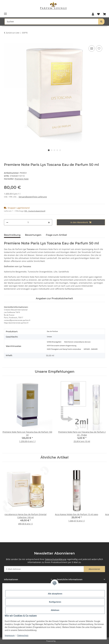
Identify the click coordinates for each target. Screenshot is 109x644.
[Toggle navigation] (5, 13)
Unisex (49, 337)
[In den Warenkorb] (6, 41)
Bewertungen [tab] (33, 235)
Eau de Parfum (52, 331)
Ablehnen (55, 610)
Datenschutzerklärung (56, 559)
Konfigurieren (55, 602)
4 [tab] (57, 150)
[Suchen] (101, 22)
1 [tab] (49, 150)
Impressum (10, 635)
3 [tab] (54, 150)
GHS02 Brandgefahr (54, 342)
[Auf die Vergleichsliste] (92, 48)
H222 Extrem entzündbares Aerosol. (77, 342)
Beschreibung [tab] (12, 235)
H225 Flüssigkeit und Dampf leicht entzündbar (64, 349)
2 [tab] (52, 150)
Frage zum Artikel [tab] (56, 235)
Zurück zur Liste (13, 33)
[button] (93, 14)
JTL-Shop (59, 641)
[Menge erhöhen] (49, 222)
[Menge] (28, 222)
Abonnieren (94, 569)
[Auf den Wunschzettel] (99, 48)
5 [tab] (60, 150)
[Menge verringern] (7, 222)
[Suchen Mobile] (51, 22)
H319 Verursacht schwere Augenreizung (62, 346)
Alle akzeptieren (55, 594)
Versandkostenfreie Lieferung (33, 197)
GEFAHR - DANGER (91, 349)
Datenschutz (23, 635)
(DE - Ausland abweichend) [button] (35, 211)
